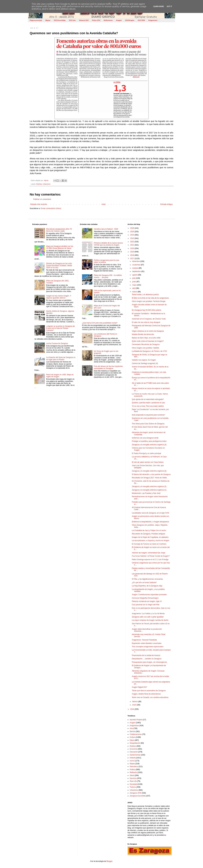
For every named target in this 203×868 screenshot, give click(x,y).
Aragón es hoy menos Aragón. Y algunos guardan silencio (59, 297)
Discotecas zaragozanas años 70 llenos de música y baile (59, 230)
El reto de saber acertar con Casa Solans (148, 462)
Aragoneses (153, 20)
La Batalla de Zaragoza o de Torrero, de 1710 (149, 351)
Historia (133, 758)
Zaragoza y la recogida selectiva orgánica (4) (149, 445)
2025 (132, 232)
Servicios (133, 778)
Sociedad (133, 784)
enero (135, 705)
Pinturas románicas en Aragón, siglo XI (147, 601)
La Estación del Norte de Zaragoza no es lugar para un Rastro (61, 358)
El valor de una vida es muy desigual (146, 322)
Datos (132, 740)
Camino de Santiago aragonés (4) (145, 363)
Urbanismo (47, 184)
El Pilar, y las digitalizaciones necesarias (147, 579)
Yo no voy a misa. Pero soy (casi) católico (148, 406)
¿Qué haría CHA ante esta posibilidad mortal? (100, 323)
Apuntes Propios (136, 720)
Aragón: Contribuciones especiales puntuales (149, 595)
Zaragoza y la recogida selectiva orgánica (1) (149, 490)
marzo (135, 292)
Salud (132, 775)
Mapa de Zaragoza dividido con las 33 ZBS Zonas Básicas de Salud (60, 247)
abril (134, 288)
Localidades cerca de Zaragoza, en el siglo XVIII (150, 513)
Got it (169, 6)
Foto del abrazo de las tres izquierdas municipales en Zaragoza (108, 367)
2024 (132, 235)
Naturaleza (134, 767)
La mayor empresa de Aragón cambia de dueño (150, 620)
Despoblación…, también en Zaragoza (147, 659)
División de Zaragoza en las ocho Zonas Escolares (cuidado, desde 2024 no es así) (59, 266)
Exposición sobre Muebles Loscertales (147, 643)
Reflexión (133, 772)
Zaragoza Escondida (138, 796)
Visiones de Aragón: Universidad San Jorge (149, 553)
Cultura (133, 737)
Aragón (119, 20)
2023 (132, 238)
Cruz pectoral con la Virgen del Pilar (146, 605)
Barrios (132, 731)
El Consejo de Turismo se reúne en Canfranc (149, 544)
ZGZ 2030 (141, 20)
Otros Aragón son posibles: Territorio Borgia (149, 301)
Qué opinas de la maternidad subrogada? (148, 399)
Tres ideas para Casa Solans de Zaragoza (148, 424)
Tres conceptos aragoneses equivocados (148, 647)
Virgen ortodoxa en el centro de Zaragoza (148, 331)
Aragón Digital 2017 (139, 687)
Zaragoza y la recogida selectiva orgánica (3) (149, 471)
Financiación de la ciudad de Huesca (146, 655)
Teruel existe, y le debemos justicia (145, 295)
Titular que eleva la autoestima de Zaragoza (149, 691)
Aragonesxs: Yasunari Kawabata (144, 640)
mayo (135, 285)
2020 (132, 248)
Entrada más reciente (39, 204)
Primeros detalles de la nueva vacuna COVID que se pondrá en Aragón (108, 244)
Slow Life (133, 781)
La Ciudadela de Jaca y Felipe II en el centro (149, 530)
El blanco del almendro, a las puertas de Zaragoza (151, 474)
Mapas (48, 20)
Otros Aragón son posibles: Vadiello (146, 348)
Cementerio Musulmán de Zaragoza (146, 344)
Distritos (39, 184)
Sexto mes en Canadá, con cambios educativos (150, 697)
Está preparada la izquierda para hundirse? (149, 415)
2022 (132, 242)
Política (133, 770)
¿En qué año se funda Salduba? (144, 583)
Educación (134, 752)
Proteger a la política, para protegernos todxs (149, 441)
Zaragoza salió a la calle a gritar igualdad (148, 617)
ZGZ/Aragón (130, 20)
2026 (132, 228)
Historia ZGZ (84, 20)
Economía (134, 749)
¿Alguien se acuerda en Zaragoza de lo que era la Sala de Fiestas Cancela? (60, 328)
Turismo (133, 787)
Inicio (104, 204)
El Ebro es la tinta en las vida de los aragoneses (150, 298)
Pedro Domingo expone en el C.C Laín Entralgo (150, 559)
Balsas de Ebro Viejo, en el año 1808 (146, 338)
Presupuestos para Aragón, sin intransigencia (149, 662)
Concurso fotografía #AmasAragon (145, 598)
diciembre (136, 261)
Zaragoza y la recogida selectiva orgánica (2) (149, 486)
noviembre (137, 265)
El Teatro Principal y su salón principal (146, 453)
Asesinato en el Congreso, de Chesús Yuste (149, 319)
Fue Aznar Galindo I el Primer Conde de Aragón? (151, 556)
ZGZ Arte (72, 20)
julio (134, 278)
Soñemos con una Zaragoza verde (145, 438)
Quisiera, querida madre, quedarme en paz (148, 403)
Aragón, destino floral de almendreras (146, 694)
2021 (132, 245)
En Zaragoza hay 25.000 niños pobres (147, 310)
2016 (132, 709)
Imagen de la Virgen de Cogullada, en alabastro (150, 537)
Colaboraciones (136, 734)
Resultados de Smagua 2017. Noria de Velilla (149, 478)
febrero (135, 702)
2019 (132, 252)
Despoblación (135, 743)
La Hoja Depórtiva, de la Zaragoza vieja (147, 586)
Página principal (36, 20)
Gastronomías (135, 755)
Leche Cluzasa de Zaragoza (57, 343)
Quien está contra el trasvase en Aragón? (148, 341)
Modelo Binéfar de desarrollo (143, 334)
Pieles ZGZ (96, 20)
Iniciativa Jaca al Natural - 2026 (106, 229)
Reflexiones (108, 20)
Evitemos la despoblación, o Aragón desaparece (150, 522)
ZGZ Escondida (60, 20)
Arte (131, 728)
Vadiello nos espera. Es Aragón (144, 360)
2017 (132, 258)
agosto (135, 275)
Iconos (132, 761)
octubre (135, 268)
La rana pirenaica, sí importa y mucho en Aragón (151, 541)
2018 (132, 255)
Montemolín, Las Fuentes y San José (146, 493)
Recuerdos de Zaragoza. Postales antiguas (149, 534)
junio (134, 282)
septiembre (137, 271)
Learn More (159, 6)
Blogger (110, 861)
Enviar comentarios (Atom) (51, 208)
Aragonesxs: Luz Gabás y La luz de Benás (148, 614)
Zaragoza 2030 (136, 793)
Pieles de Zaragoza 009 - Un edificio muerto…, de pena (108, 276)
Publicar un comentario (42, 199)
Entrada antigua (166, 204)
